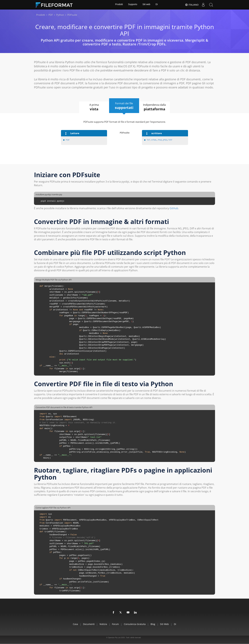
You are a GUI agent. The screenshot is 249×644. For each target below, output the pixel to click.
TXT (148, 140)
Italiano (192, 5)
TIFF (170, 140)
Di (157, 5)
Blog (154, 624)
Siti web (146, 5)
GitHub (174, 208)
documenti (86, 624)
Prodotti (119, 5)
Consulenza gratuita (135, 624)
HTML (154, 140)
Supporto (133, 5)
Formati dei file (124, 106)
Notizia (102, 624)
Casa (72, 624)
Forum (115, 624)
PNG (160, 140)
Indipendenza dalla (156, 107)
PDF (68, 140)
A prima (92, 107)
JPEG (165, 140)
